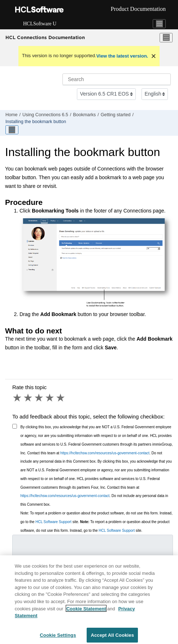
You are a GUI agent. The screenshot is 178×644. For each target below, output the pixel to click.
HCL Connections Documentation (45, 37)
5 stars (61, 398)
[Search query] (117, 79)
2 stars (29, 398)
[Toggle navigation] (159, 24)
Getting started (116, 115)
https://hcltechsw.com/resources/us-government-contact (105, 453)
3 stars (39, 398)
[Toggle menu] (166, 38)
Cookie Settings (58, 637)
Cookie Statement (86, 610)
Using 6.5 (45, 115)
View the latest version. (122, 56)
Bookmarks (84, 115)
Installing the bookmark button (36, 122)
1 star (18, 398)
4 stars (50, 398)
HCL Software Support (53, 522)
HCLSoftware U (40, 24)
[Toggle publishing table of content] (12, 130)
